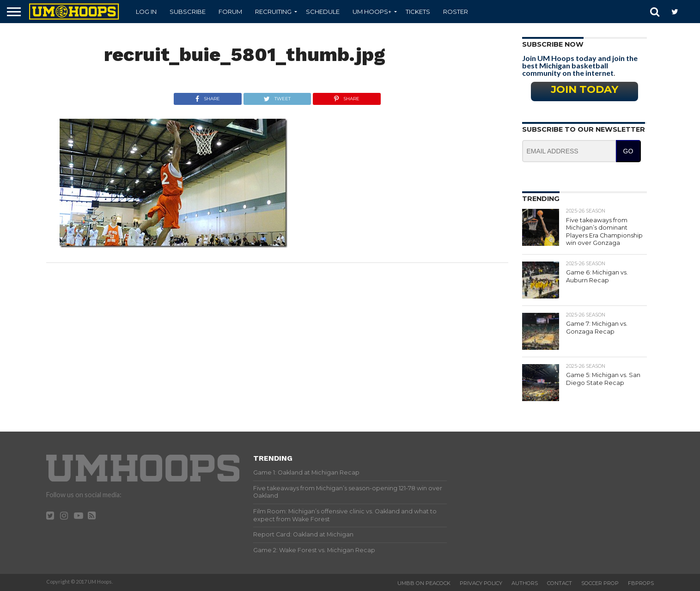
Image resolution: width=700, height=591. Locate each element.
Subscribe (188, 12)
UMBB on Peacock (424, 583)
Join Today (584, 89)
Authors (525, 583)
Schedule (323, 12)
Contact (560, 583)
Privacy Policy (481, 583)
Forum (230, 12)
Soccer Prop (600, 583)
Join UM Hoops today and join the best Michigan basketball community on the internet (580, 65)
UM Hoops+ (372, 12)
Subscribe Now (553, 44)
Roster (456, 12)
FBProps (641, 583)
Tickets (418, 12)
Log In (146, 12)
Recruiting (273, 12)
